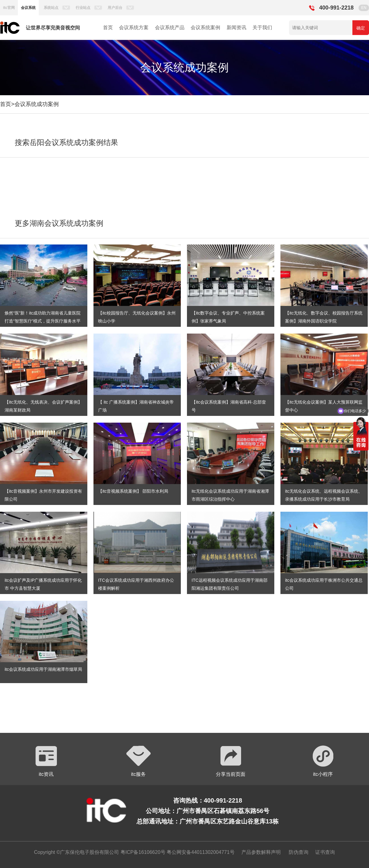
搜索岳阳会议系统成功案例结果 (66, 142)
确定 (361, 28)
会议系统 (28, 8)
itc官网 (9, 8)
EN (364, 8)
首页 (108, 27)
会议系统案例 (205, 27)
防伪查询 (299, 852)
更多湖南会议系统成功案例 (59, 223)
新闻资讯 (236, 27)
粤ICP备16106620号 (142, 852)
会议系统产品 (170, 27)
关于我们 (262, 27)
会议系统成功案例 (37, 104)
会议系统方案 (134, 27)
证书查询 (325, 852)
